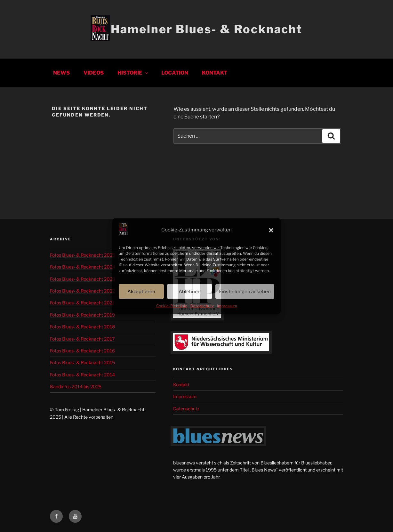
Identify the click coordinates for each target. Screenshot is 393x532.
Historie (133, 73)
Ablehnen (190, 292)
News (61, 73)
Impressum (227, 306)
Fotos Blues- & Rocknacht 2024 (83, 267)
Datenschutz (202, 306)
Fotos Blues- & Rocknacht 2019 (82, 315)
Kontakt (215, 73)
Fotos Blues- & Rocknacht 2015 (82, 363)
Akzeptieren (141, 292)
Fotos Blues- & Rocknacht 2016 (82, 351)
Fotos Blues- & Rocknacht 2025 (83, 255)
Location (175, 73)
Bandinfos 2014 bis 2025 (76, 387)
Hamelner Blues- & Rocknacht (207, 29)
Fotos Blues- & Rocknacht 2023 (83, 279)
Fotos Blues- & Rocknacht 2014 (82, 375)
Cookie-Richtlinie (172, 306)
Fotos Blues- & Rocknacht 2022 (82, 291)
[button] (271, 230)
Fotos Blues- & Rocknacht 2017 (82, 339)
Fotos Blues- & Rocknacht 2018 (82, 327)
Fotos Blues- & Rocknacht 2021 (82, 303)
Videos (94, 73)
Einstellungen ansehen (245, 292)
